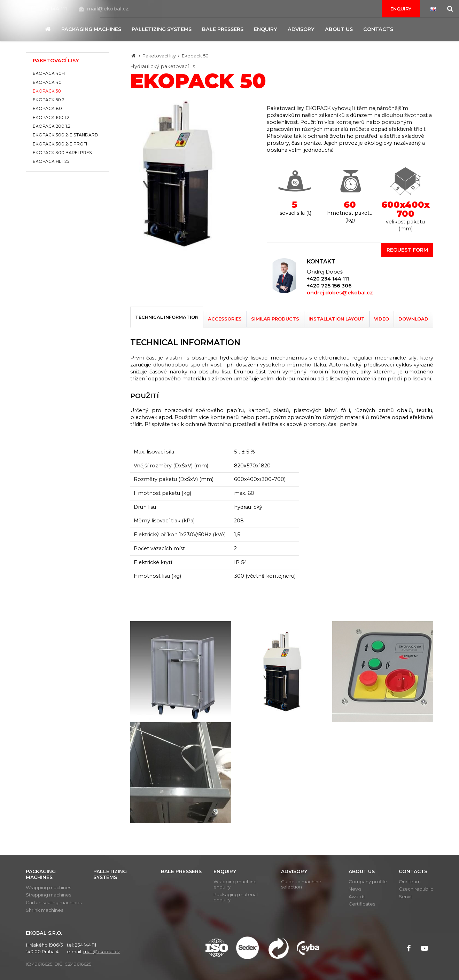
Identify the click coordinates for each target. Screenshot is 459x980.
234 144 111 (50, 9)
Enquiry (401, 9)
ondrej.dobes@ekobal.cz (340, 293)
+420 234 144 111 (328, 279)
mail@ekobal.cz (104, 9)
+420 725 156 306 (329, 286)
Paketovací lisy (159, 56)
